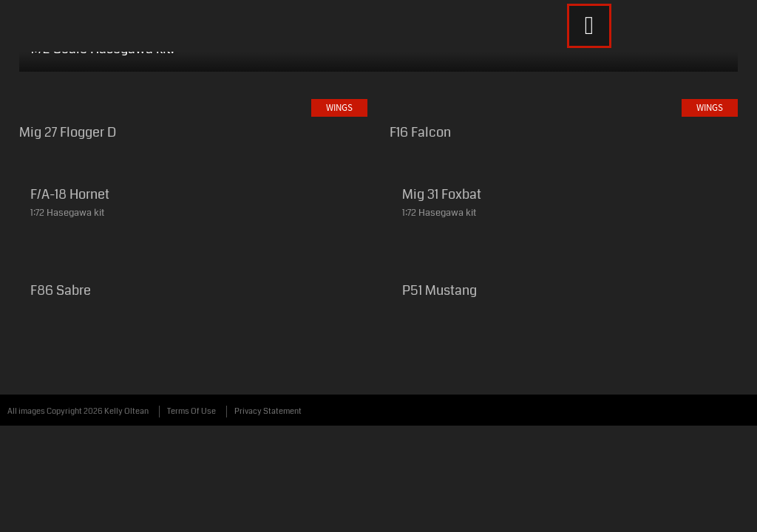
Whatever (400, 58)
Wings (140, 58)
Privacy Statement (268, 442)
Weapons (303, 58)
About (483, 58)
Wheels (215, 58)
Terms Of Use (191, 442)
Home (69, 58)
